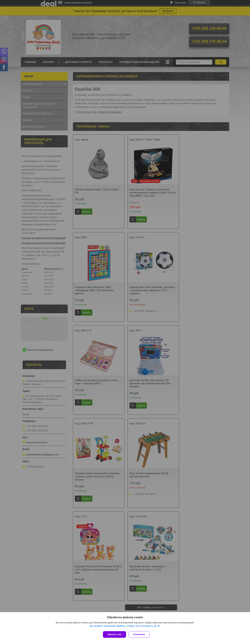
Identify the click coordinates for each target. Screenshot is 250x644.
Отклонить (140, 634)
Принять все (114, 634)
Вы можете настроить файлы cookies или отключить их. (124, 627)
